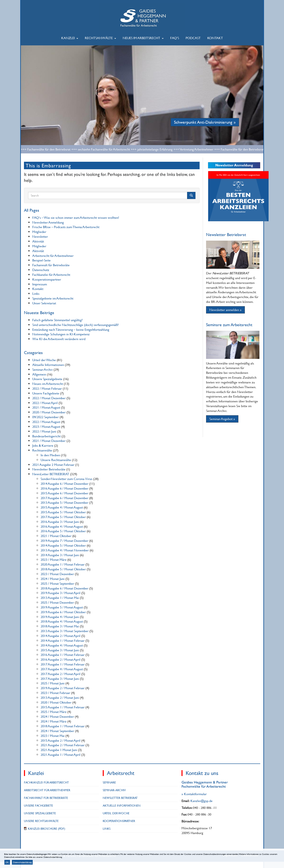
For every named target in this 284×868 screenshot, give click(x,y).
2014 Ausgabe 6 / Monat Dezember (64, 483)
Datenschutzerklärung (22, 862)
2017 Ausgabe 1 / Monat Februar (63, 664)
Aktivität (38, 241)
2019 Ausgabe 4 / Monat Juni (60, 617)
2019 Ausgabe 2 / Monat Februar (63, 688)
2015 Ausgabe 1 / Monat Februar (63, 707)
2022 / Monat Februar (47, 388)
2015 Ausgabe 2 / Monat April (61, 740)
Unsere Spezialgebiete (47, 379)
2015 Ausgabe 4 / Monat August (62, 507)
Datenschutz (41, 270)
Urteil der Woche (44, 360)
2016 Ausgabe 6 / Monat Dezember (64, 488)
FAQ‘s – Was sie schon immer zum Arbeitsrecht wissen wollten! (76, 217)
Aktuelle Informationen (48, 365)
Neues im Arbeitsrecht (143, 38)
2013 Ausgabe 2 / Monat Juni (60, 697)
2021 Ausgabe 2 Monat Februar (53, 464)
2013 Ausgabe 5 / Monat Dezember (64, 502)
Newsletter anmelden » (225, 310)
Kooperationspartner (47, 279)
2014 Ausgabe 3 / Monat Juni (60, 555)
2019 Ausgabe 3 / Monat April (61, 593)
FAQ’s (175, 38)
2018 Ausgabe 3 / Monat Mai (60, 626)
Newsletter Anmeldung (48, 222)
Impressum (40, 284)
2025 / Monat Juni (53, 683)
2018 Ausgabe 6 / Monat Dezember (64, 588)
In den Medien (50, 455)
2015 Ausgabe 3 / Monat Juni (60, 650)
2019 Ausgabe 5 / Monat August (62, 607)
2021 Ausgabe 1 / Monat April (61, 754)
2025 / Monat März (54, 712)
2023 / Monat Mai (53, 736)
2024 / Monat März (54, 721)
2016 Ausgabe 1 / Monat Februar (63, 655)
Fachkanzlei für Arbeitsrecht (51, 274)
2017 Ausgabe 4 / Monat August (62, 669)
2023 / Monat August (46, 426)
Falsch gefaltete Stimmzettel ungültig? (57, 320)
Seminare (109, 782)
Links (36, 293)
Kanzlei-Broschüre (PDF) (47, 829)
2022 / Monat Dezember (49, 398)
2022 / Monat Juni (44, 431)
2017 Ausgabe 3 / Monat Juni (60, 678)
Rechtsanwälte (100, 38)
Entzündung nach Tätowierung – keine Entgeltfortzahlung (71, 329)
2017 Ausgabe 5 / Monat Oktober (63, 517)
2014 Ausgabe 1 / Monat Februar (63, 640)
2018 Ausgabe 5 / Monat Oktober (63, 569)
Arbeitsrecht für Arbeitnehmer (53, 256)
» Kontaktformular (194, 794)
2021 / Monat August (46, 407)
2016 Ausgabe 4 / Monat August (62, 526)
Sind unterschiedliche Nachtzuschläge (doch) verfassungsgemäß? (75, 325)
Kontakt (215, 38)
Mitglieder (39, 232)
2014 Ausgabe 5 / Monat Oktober (63, 545)
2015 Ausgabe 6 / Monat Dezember (64, 493)
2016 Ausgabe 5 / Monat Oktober (63, 531)
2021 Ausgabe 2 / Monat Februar (63, 745)
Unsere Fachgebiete (46, 393)
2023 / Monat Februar (55, 693)
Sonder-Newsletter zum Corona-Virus (66, 479)
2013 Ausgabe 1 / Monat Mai (60, 598)
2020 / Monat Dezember (49, 412)
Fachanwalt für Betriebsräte (51, 265)
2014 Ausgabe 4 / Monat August (62, 645)
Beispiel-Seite (41, 260)
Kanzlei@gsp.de (201, 801)
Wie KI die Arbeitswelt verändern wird (59, 339)
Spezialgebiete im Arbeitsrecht (53, 298)
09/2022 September (46, 417)
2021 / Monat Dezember (49, 441)
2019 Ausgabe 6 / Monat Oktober (63, 612)
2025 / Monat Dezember (57, 602)
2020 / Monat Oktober (56, 702)
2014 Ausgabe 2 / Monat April (61, 636)
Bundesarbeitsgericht (46, 436)
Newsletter (40, 236)
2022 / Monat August (46, 422)
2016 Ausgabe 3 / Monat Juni (60, 522)
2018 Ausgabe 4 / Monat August (62, 621)
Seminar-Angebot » (222, 419)
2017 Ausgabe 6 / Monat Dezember (64, 498)
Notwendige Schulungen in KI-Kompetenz (61, 334)
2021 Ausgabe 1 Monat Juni (59, 750)
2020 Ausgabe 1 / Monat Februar (63, 564)
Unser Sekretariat (44, 303)
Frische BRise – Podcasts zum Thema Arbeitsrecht (66, 227)
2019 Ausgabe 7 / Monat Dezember (64, 540)
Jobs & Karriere (43, 445)
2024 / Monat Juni (53, 579)
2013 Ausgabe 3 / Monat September (65, 631)
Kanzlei (70, 38)
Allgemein (39, 374)
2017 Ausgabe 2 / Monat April (61, 674)
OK (7, 862)
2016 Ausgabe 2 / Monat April (61, 659)
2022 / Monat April (45, 403)
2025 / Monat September (57, 583)
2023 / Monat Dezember (57, 574)
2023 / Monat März (54, 559)
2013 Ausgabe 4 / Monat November (65, 550)
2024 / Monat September (57, 731)
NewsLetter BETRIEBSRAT (51, 474)
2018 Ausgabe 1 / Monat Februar (63, 726)
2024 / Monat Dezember (57, 716)
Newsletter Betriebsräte (49, 469)
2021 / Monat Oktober (56, 536)
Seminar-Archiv (43, 369)
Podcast (193, 38)
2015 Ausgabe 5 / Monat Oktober (63, 512)
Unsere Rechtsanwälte (56, 460)
